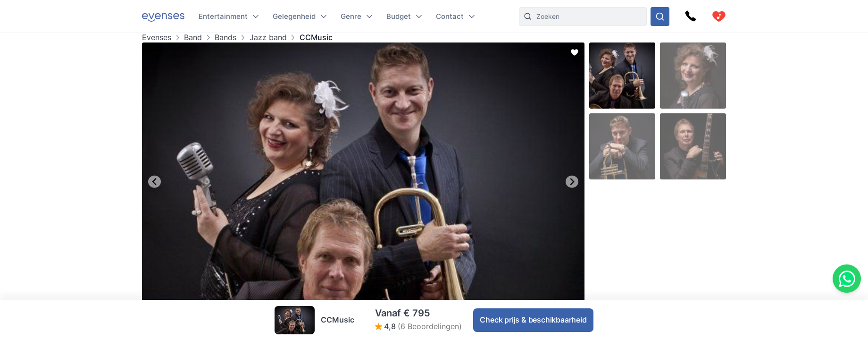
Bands (225, 38)
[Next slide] (572, 182)
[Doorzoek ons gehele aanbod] (660, 17)
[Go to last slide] (154, 182)
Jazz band (268, 38)
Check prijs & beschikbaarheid (533, 320)
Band (193, 38)
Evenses (157, 38)
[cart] (719, 17)
